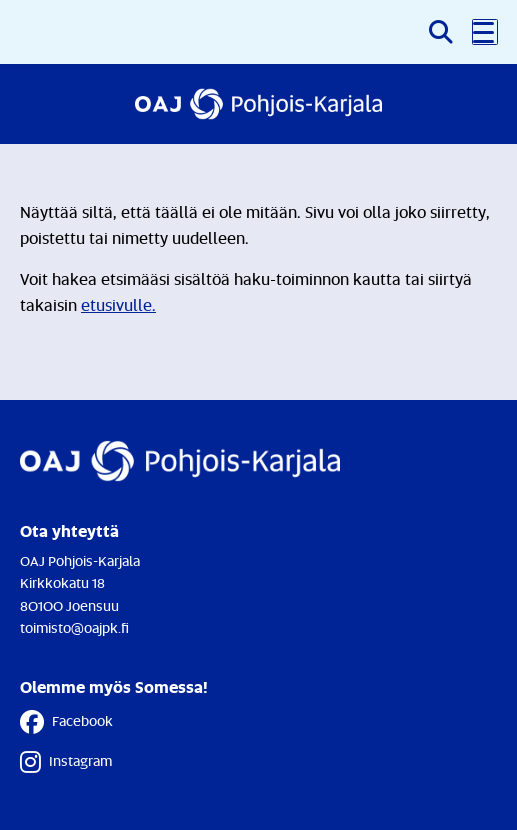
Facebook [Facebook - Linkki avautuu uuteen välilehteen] (66, 722)
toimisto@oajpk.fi (74, 627)
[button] (485, 32)
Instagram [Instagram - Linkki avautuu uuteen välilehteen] (66, 762)
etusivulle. (118, 305)
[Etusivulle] (258, 104)
